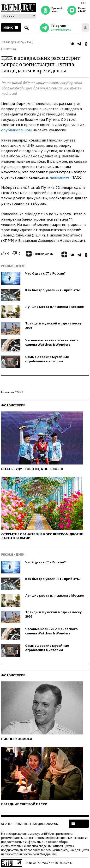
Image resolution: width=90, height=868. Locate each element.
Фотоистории (13, 405)
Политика (9, 49)
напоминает (61, 177)
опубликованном (17, 130)
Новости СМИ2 (12, 392)
